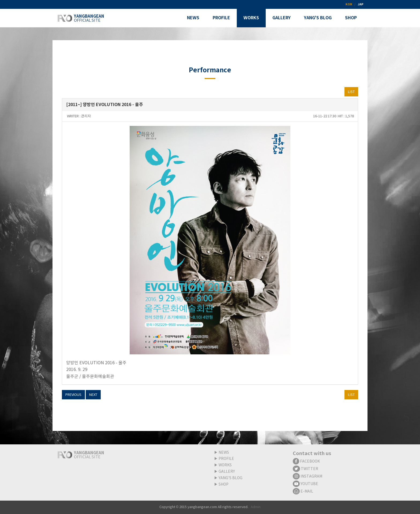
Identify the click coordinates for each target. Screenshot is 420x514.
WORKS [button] (251, 18)
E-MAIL (303, 492)
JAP (361, 4)
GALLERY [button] (282, 18)
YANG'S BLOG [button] (318, 18)
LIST (351, 92)
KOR (349, 4)
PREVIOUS (73, 395)
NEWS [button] (193, 18)
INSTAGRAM (307, 477)
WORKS (225, 465)
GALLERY (227, 472)
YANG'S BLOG (230, 478)
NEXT (93, 395)
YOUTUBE (305, 484)
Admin (256, 507)
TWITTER (305, 469)
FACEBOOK (306, 462)
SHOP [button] (351, 18)
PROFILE (226, 459)
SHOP (224, 485)
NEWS (224, 453)
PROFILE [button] (221, 18)
